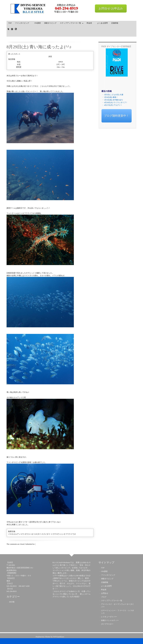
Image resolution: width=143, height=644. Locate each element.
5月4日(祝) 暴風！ (111, 97)
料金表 (90, 23)
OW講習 (38, 23)
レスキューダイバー (109, 617)
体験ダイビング (50, 23)
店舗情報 (115, 23)
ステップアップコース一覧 (71, 24)
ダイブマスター (107, 624)
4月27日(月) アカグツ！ (113, 105)
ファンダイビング (23, 23)
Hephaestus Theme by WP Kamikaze (50, 637)
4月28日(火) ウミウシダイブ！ (116, 102)
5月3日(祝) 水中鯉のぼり (114, 100)
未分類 (12, 602)
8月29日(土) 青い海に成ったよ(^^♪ (39, 47)
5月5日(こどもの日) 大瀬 (114, 95)
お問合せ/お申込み (111, 8)
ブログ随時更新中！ (117, 116)
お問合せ (105, 593)
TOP (10, 23)
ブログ (104, 597)
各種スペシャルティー (110, 620)
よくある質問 (102, 23)
